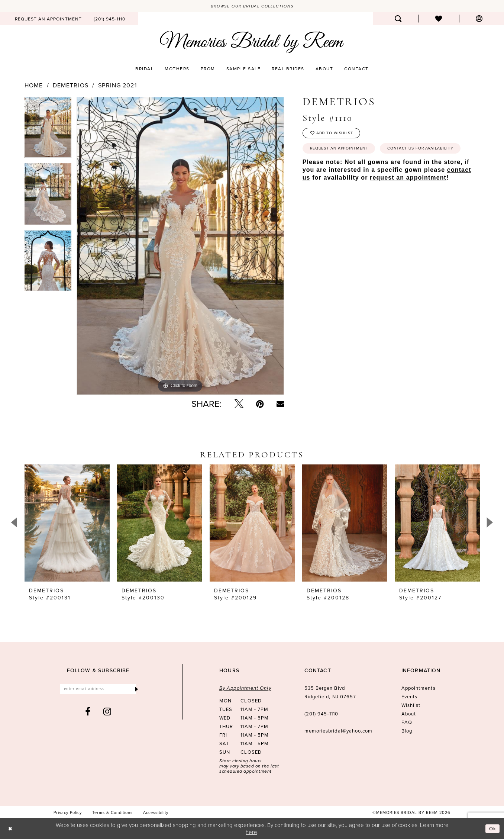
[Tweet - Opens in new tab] (239, 405)
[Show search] (398, 19)
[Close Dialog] (11, 829)
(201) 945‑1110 (321, 715)
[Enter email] (98, 690)
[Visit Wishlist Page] (439, 19)
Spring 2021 (117, 86)
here (251, 833)
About (409, 715)
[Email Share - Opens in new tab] (280, 405)
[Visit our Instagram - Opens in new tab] (107, 714)
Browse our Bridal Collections (252, 6)
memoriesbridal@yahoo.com (339, 732)
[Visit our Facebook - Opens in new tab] (88, 714)
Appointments (419, 689)
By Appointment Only (245, 689)
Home (34, 86)
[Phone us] (109, 19)
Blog (407, 732)
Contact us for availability (349, 170)
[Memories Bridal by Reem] (252, 43)
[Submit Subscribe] (136, 690)
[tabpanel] (48, 130)
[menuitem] (48, 19)
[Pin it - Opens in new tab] (260, 405)
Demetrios (71, 86)
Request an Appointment (345, 152)
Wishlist (411, 706)
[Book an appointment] (48, 19)
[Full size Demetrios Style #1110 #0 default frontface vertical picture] (180, 246)
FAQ (407, 723)
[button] (479, 19)
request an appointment (408, 200)
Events (409, 697)
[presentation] (67, 524)
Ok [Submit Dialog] (492, 829)
